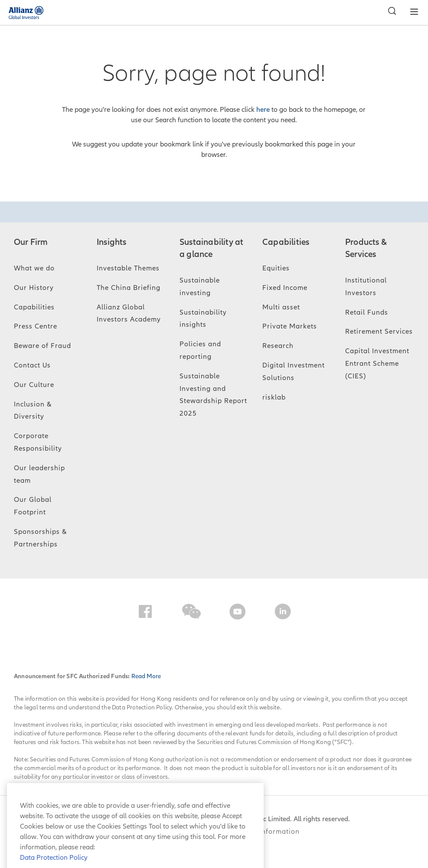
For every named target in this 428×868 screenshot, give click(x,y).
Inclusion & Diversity (33, 411)
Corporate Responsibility (38, 442)
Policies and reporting (200, 350)
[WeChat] (191, 613)
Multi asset (281, 307)
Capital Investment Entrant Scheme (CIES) (377, 364)
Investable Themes (128, 268)
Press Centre (36, 326)
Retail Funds (367, 312)
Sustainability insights (203, 319)
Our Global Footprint (33, 506)
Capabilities (34, 307)
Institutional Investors (366, 287)
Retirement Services (379, 332)
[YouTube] (238, 613)
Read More (146, 676)
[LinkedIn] (283, 613)
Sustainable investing (200, 287)
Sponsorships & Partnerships (40, 538)
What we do (34, 268)
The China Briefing (129, 288)
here (263, 110)
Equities (276, 268)
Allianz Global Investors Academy (129, 314)
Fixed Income (285, 288)
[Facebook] (145, 613)
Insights (112, 242)
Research (278, 346)
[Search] (390, 12)
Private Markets (290, 326)
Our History (34, 288)
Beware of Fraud (42, 346)
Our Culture (34, 385)
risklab (274, 397)
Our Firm (31, 242)
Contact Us (32, 365)
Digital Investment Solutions (294, 372)
